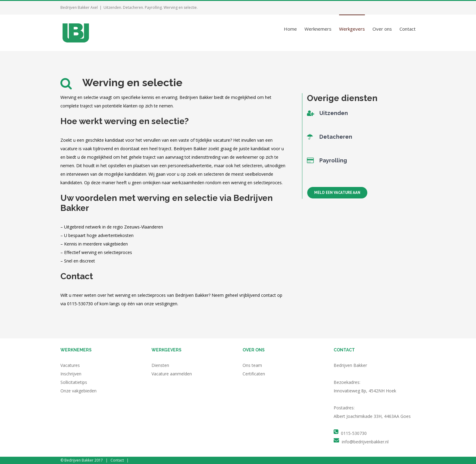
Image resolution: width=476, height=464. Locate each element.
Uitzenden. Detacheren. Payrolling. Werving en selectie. (151, 7)
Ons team (252, 365)
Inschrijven (71, 374)
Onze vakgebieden (78, 391)
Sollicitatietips (74, 382)
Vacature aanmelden (172, 374)
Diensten (160, 365)
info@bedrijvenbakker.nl (365, 442)
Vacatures (70, 365)
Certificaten (254, 374)
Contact (117, 460)
